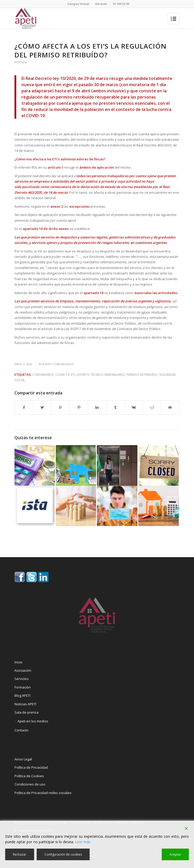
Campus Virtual (78, 4)
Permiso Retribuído (142, 375)
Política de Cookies (29, 776)
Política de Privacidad (31, 767)
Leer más (83, 842)
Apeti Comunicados (59, 364)
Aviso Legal (23, 759)
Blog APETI (22, 695)
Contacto (21, 730)
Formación (23, 687)
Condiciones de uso (30, 784)
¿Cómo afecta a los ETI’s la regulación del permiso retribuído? (91, 50)
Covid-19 (62, 375)
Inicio (18, 662)
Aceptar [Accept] (175, 854)
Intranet (101, 4)
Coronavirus (43, 375)
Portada (21, 62)
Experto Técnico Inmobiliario (101, 375)
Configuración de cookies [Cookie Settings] (63, 854)
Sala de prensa (26, 712)
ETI (73, 375)
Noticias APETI (25, 704)
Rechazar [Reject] (20, 854)
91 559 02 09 (121, 4)
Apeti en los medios (33, 721)
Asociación (23, 670)
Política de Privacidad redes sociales (43, 793)
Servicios (22, 679)
